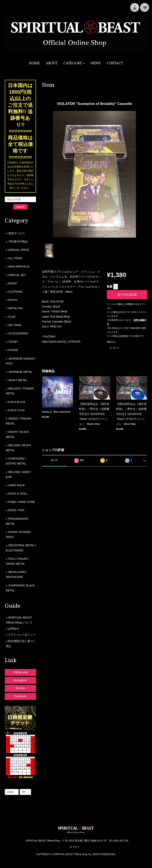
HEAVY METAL (18, 380)
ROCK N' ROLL (18, 494)
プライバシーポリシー (22, 635)
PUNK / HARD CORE (22, 502)
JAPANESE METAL (20, 372)
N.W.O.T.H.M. (17, 410)
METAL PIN (15, 308)
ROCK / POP (16, 510)
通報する (111, 342)
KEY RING (15, 325)
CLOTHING (15, 292)
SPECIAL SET (17, 275)
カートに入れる (127, 294)
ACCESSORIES (18, 333)
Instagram (20, 680)
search (20, 207)
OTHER (13, 350)
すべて (54, 460)
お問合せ (13, 629)
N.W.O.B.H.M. (17, 402)
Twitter (20, 688)
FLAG (12, 317)
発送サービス (17, 233)
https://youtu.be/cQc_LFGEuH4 (61, 342)
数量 (110, 286)
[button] (74, 63)
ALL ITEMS (15, 258)
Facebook (20, 696)
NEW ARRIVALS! (19, 266)
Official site (20, 672)
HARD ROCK (17, 485)
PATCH (13, 300)
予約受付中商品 (18, 242)
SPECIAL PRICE (19, 250)
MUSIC (13, 283)
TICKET (13, 342)
